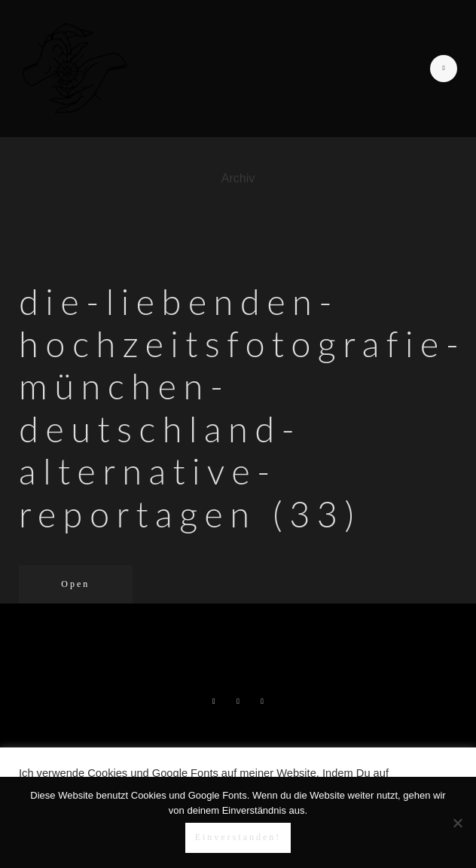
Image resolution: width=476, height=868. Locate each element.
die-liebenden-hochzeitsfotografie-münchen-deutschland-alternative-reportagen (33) (243, 408)
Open (75, 584)
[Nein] (457, 823)
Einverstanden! (238, 837)
